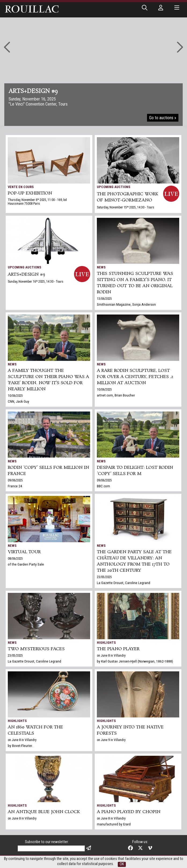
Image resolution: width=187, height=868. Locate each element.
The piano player (118, 649)
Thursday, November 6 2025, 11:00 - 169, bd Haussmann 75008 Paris (37, 202)
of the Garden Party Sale (26, 564)
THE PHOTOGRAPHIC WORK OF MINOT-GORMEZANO (128, 197)
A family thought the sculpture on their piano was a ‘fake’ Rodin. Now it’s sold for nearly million (48, 380)
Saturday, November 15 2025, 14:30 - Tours (126, 207)
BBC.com (103, 486)
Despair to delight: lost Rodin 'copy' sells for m (135, 471)
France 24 (15, 486)
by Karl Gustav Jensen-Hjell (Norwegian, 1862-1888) (135, 661)
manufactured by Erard (114, 824)
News (101, 267)
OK (122, 864)
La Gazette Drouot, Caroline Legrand (124, 583)
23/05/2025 (104, 577)
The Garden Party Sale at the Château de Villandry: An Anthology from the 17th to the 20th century (134, 561)
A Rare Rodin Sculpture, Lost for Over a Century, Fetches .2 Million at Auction (135, 377)
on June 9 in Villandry (111, 740)
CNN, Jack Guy (19, 401)
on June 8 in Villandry (111, 656)
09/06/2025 (15, 480)
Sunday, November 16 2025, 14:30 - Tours (36, 282)
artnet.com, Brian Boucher (116, 395)
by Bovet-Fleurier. (20, 746)
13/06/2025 (104, 299)
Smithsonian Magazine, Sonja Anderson (126, 304)
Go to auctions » (163, 118)
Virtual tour (24, 552)
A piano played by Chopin (129, 812)
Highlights (106, 643)
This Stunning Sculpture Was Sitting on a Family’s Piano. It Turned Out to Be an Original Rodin (135, 283)
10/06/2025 (15, 396)
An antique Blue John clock (44, 812)
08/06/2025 (15, 559)
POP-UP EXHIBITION (30, 193)
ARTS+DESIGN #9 (26, 274)
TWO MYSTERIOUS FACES (36, 649)
